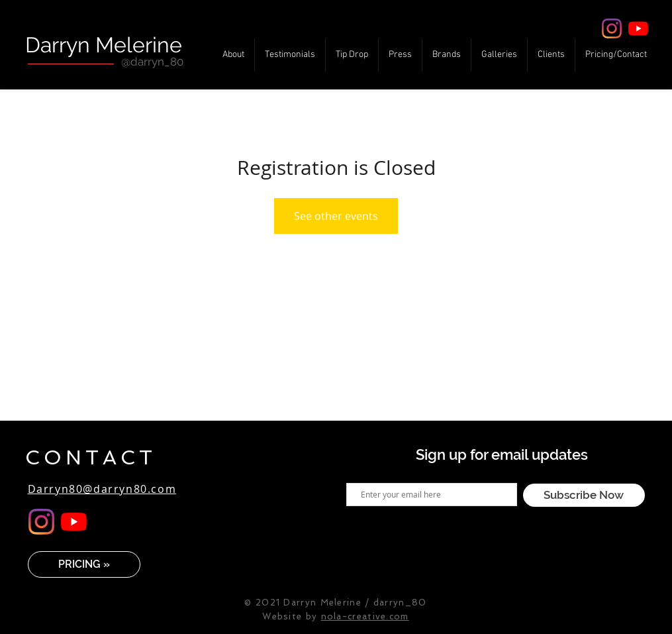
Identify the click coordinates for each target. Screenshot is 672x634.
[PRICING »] (84, 564)
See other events (336, 216)
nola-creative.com (365, 616)
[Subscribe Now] (584, 495)
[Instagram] (612, 28)
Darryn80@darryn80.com (102, 489)
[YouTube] (638, 28)
